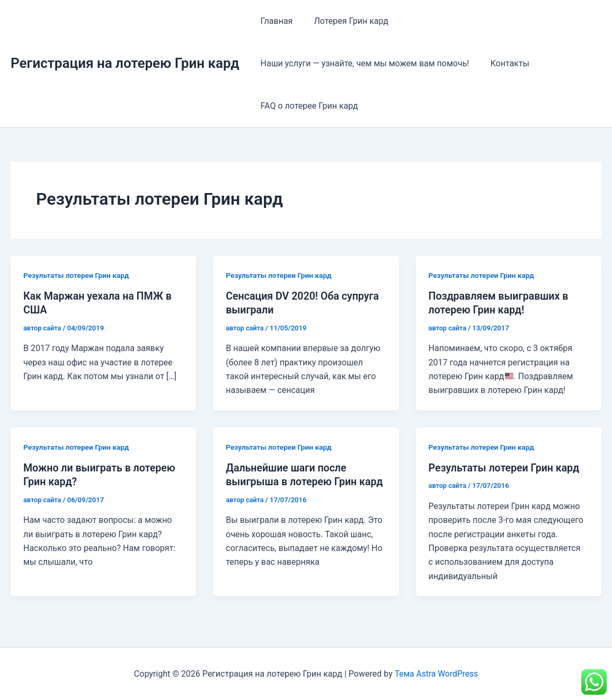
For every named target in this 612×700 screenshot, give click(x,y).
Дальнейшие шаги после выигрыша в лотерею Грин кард (293, 481)
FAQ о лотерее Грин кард (307, 106)
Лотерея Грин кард (345, 21)
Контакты (503, 63)
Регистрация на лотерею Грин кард (125, 63)
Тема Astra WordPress (436, 673)
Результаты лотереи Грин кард (77, 275)
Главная (275, 21)
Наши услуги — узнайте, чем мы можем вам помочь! (363, 63)
